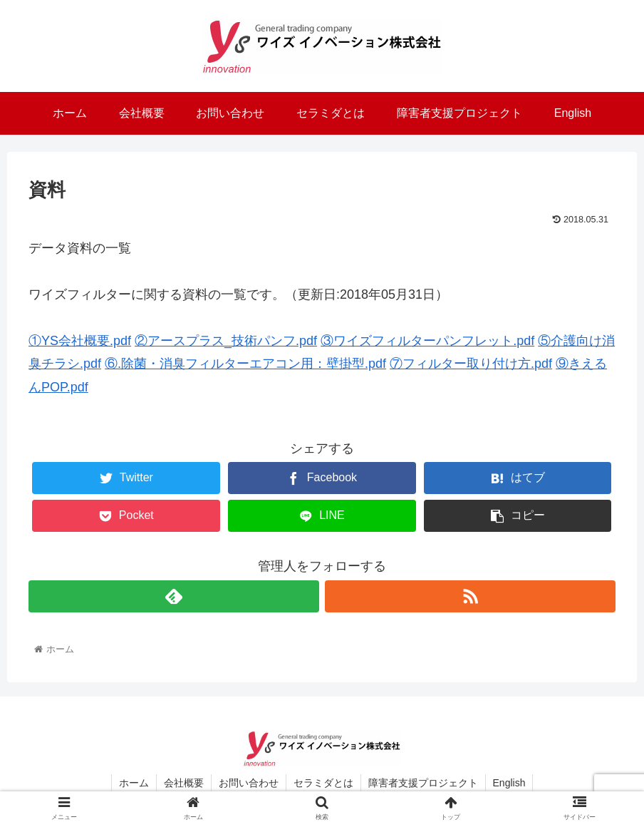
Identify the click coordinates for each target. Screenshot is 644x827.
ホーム (134, 783)
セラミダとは (323, 783)
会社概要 (184, 783)
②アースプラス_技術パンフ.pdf (226, 341)
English (509, 783)
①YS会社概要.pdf (80, 341)
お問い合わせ (249, 783)
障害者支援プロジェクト (423, 783)
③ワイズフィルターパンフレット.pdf (427, 341)
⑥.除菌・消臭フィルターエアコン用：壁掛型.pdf (245, 364)
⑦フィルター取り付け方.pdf (471, 364)
